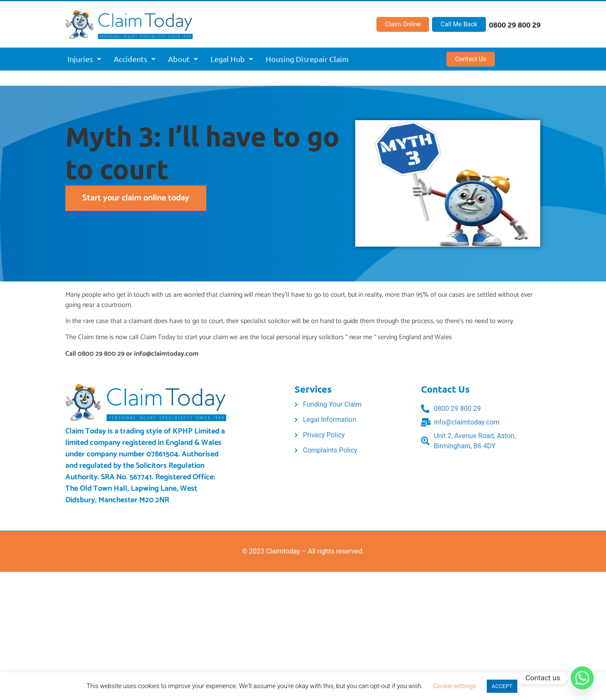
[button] (84, 59)
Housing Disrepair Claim (307, 59)
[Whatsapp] (582, 678)
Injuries (84, 59)
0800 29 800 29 (515, 24)
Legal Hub (232, 59)
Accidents (135, 59)
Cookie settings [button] (454, 686)
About (183, 59)
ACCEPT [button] (502, 686)
